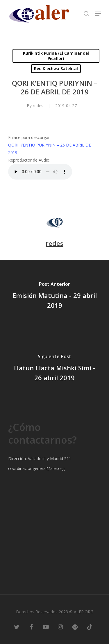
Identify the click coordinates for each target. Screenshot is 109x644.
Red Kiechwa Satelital (56, 68)
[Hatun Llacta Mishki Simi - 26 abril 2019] (54, 369)
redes (38, 106)
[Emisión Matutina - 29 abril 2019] (54, 296)
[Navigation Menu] (98, 14)
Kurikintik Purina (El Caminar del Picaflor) (56, 56)
